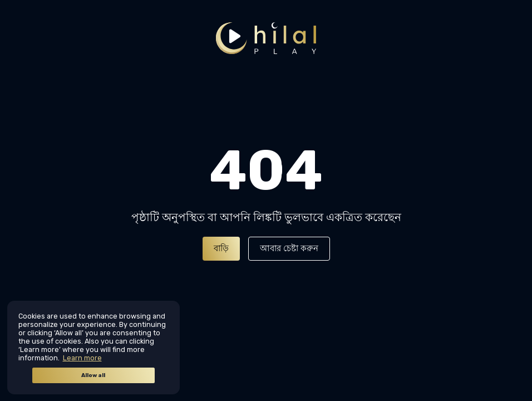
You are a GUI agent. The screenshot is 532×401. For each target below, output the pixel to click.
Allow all (93, 375)
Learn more (82, 358)
